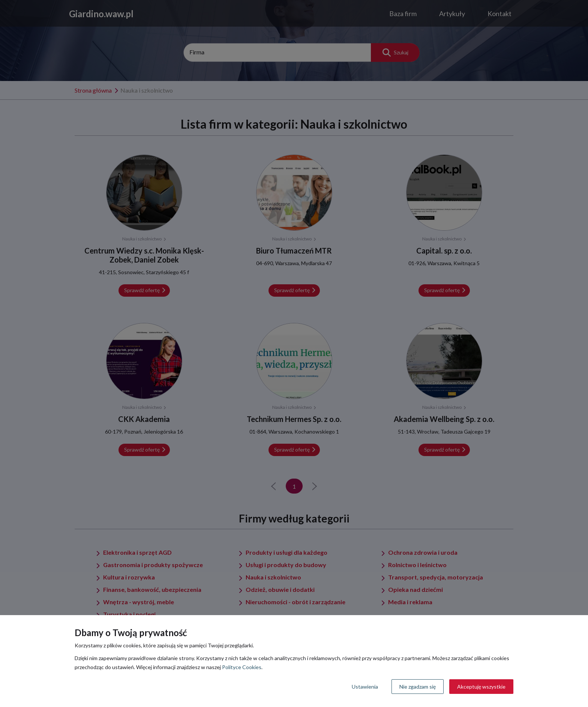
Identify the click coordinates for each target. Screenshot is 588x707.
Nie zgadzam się (418, 687)
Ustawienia (365, 687)
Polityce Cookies (242, 667)
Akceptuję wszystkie (481, 687)
